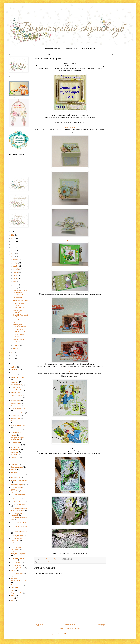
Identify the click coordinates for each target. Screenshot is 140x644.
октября (16, 266)
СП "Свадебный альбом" (19, 522)
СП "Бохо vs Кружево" (18, 494)
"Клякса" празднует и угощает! (20, 321)
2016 (13, 254)
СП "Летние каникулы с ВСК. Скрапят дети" (19, 510)
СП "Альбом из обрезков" (16, 491)
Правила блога (71, 48)
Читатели (14, 595)
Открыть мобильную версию (70, 629)
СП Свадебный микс (18, 568)
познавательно (16, 478)
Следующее (39, 625)
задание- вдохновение (18, 425)
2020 (13, 241)
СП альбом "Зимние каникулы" (17, 559)
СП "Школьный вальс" (18, 543)
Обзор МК (14, 464)
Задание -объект (16, 406)
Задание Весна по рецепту (19, 340)
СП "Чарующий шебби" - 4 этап (19, 331)
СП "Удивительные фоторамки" (17, 539)
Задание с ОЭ (45, 562)
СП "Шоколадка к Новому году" (17, 548)
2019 (13, 244)
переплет (14, 472)
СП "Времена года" (17, 502)
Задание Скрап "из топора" (19, 311)
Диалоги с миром (17, 395)
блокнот (14, 375)
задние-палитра (16, 432)
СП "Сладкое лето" (17, 536)
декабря (16, 260)
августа (16, 272)
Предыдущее (101, 625)
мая (14, 282)
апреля (16, 285)
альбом (13, 367)
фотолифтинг (15, 587)
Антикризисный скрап (20, 300)
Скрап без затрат (16, 487)
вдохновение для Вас (18, 378)
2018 (13, 248)
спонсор (14, 571)
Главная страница (53, 48)
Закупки (14, 435)
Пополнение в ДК (19, 297)
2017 (13, 251)
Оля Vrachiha (70, 127)
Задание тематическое (18, 421)
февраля (16, 345)
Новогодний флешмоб (18, 460)
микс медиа (15, 452)
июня (15, 279)
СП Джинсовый (16, 563)
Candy (13, 598)
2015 (13, 257)
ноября (16, 263)
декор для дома (16, 393)
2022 (13, 235)
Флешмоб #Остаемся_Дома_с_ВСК (19, 579)
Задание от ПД (16, 416)
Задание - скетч (16, 401)
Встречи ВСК (15, 387)
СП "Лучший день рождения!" (17, 514)
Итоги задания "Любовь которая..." (20, 326)
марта (15, 288)
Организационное (17, 467)
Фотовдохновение (17, 585)
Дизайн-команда (16, 398)
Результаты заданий (17, 485)
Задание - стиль (16, 403)
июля (15, 275)
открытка (14, 470)
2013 (13, 355)
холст (13, 590)
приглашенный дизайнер (19, 480)
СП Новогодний (16, 565)
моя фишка (15, 455)
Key (70, 371)
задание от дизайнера (18, 413)
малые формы (15, 442)
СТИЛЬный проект (17, 573)
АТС (12, 372)
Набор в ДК (15, 457)
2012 (13, 359)
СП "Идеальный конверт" (19, 504)
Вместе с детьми (16, 385)
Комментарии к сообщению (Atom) (57, 634)
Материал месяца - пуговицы (19, 336)
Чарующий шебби (17, 593)
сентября (16, 269)
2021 (13, 238)
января (16, 348)
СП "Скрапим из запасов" (19, 531)
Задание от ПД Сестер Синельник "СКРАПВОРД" (20, 293)
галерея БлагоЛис (17, 390)
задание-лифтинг (16, 430)
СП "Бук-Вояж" (16, 499)
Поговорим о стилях (18, 475)
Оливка (70, 241)
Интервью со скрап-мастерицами (17, 439)
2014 (13, 352)
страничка (14, 576)
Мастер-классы (88, 48)
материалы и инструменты (15, 448)
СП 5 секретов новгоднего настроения (19, 553)
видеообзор (15, 382)
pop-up (13, 601)
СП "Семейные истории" (19, 527)
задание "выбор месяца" (19, 408)
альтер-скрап (15, 370)
